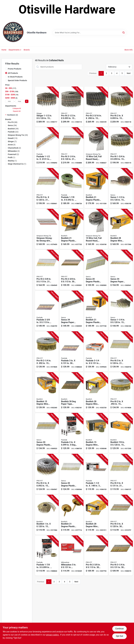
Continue (119, 629)
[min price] (9, 101)
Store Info (129, 50)
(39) (13, 129)
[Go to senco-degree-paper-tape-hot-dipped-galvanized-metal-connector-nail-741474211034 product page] (71, 311)
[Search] (124, 32)
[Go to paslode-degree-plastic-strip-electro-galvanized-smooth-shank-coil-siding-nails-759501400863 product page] (71, 188)
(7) (12, 141)
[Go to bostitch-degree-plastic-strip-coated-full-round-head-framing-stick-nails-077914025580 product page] (71, 229)
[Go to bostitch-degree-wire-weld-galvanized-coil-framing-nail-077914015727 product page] (47, 392)
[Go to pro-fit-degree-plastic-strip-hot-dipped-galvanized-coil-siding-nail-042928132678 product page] (121, 392)
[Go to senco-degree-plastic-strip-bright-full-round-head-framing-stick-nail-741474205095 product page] (47, 433)
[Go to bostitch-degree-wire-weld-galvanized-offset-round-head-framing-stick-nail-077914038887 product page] (121, 229)
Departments (14, 50)
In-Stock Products (15, 77)
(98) (13, 122)
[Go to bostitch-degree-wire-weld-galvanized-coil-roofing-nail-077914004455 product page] (47, 515)
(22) (13, 132)
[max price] (19, 101)
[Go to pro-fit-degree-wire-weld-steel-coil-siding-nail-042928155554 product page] (71, 107)
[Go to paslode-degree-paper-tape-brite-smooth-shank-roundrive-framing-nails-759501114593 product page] (96, 352)
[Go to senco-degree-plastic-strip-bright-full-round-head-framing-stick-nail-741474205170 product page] (71, 474)
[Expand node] (6, 115)
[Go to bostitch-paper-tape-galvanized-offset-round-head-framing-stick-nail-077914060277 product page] (71, 392)
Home (4, 50)
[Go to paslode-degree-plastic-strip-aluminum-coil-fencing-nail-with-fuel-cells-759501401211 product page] (47, 556)
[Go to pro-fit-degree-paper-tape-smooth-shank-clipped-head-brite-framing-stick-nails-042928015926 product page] (96, 556)
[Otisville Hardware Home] (13, 33)
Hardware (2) (12, 115)
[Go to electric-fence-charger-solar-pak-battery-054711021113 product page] (121, 270)
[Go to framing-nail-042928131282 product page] (121, 352)
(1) (12, 157)
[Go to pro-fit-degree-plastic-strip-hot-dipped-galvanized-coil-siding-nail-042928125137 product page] (47, 352)
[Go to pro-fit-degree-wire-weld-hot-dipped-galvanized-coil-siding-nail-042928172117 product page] (47, 474)
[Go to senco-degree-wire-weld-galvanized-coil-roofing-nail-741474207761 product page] (121, 311)
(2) (14, 148)
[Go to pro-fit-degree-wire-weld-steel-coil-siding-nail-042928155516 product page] (121, 147)
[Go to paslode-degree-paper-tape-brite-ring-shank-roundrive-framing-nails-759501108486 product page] (47, 311)
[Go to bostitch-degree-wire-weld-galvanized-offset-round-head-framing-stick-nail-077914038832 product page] (96, 392)
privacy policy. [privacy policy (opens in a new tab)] (53, 635)
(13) (13, 138)
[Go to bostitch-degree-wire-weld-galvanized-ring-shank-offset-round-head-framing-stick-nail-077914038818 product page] (96, 515)
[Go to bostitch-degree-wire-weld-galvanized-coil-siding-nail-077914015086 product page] (96, 433)
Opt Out (119, 636)
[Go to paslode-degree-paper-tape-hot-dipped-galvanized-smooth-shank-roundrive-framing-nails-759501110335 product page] (71, 352)
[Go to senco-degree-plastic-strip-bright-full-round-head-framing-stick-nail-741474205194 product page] (96, 270)
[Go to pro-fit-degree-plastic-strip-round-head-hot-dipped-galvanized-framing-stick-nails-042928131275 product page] (71, 147)
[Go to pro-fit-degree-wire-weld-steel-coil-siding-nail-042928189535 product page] (96, 107)
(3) (12, 145)
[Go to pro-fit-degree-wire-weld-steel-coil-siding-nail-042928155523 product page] (121, 107)
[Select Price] (27, 101)
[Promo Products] (6, 69)
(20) (18, 135)
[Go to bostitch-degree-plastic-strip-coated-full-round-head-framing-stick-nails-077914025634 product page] (71, 515)
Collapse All (17, 108)
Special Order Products (17, 80)
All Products (13, 73)
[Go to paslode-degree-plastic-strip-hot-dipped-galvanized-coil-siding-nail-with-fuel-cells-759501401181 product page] (71, 433)
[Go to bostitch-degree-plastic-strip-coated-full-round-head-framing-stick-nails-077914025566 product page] (96, 311)
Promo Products (15, 69)
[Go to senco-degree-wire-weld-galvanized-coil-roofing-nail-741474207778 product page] (121, 188)
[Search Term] (90, 33)
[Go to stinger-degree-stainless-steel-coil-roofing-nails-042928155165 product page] (47, 107)
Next (129, 73)
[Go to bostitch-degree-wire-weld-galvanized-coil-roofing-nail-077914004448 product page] (121, 433)
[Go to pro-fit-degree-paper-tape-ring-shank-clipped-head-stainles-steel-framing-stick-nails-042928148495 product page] (71, 270)
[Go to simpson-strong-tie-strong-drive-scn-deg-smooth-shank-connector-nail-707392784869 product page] (47, 229)
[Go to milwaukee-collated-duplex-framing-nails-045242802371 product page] (71, 556)
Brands (27, 50)
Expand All (17, 111)
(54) (12, 125)
